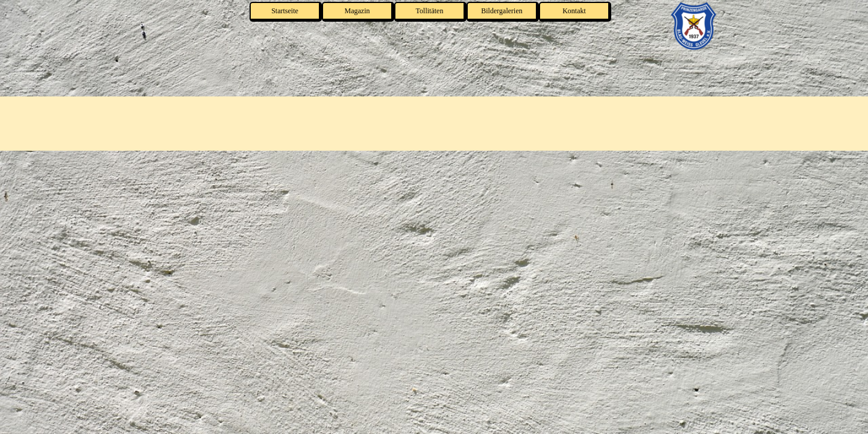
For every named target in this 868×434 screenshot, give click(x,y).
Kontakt (574, 11)
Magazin (357, 11)
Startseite (285, 11)
